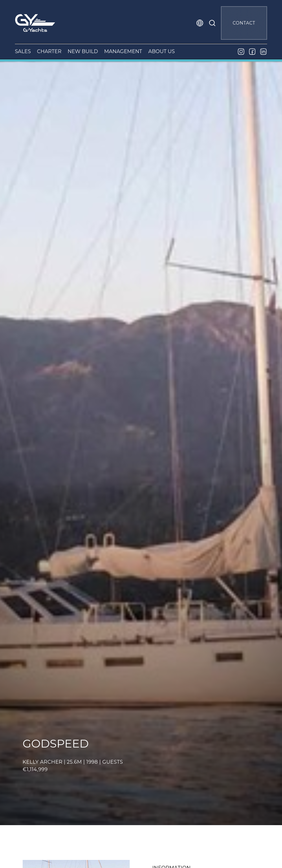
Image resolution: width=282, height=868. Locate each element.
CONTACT (244, 23)
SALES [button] (23, 51)
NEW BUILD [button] (83, 51)
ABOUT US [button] (161, 51)
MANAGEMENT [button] (123, 51)
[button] (200, 23)
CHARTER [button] (49, 51)
